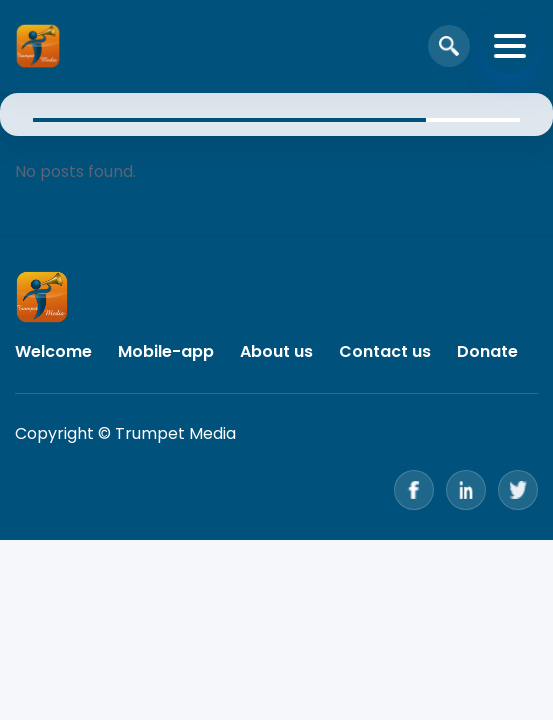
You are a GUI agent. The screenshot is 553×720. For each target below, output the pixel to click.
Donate (487, 351)
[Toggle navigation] (510, 46)
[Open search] (449, 46)
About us (276, 351)
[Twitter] (518, 490)
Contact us (385, 351)
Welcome (53, 351)
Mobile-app (166, 351)
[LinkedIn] (466, 490)
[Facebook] (414, 490)
